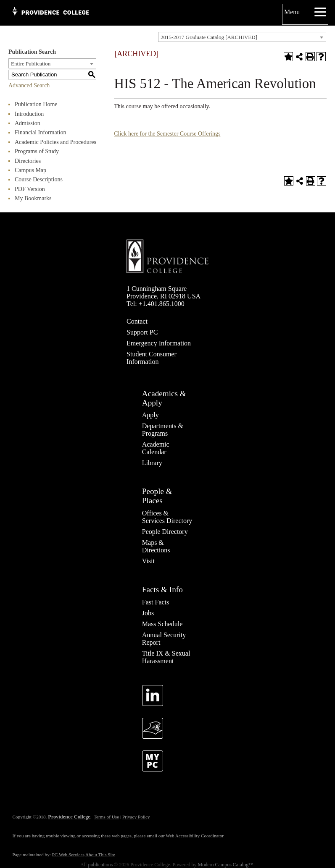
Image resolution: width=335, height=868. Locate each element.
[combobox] (242, 37)
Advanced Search (29, 85)
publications (100, 865)
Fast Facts (156, 602)
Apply (150, 415)
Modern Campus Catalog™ (226, 865)
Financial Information (40, 132)
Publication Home (36, 104)
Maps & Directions (156, 546)
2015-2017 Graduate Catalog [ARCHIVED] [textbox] (209, 37)
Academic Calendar (156, 448)
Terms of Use (106, 817)
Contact (137, 321)
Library (152, 463)
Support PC (142, 332)
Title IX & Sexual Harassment (166, 657)
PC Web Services (68, 855)
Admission (28, 123)
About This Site (100, 855)
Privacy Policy (136, 817)
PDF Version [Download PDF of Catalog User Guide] (30, 189)
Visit (148, 561)
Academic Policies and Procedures (55, 142)
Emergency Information (159, 343)
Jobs (148, 613)
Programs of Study (37, 151)
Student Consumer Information (152, 358)
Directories (28, 161)
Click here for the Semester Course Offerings (167, 134)
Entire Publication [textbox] (31, 64)
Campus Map (30, 170)
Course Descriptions (39, 179)
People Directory (165, 532)
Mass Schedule (162, 624)
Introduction (29, 114)
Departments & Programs (163, 430)
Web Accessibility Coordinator (195, 836)
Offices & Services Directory (167, 517)
